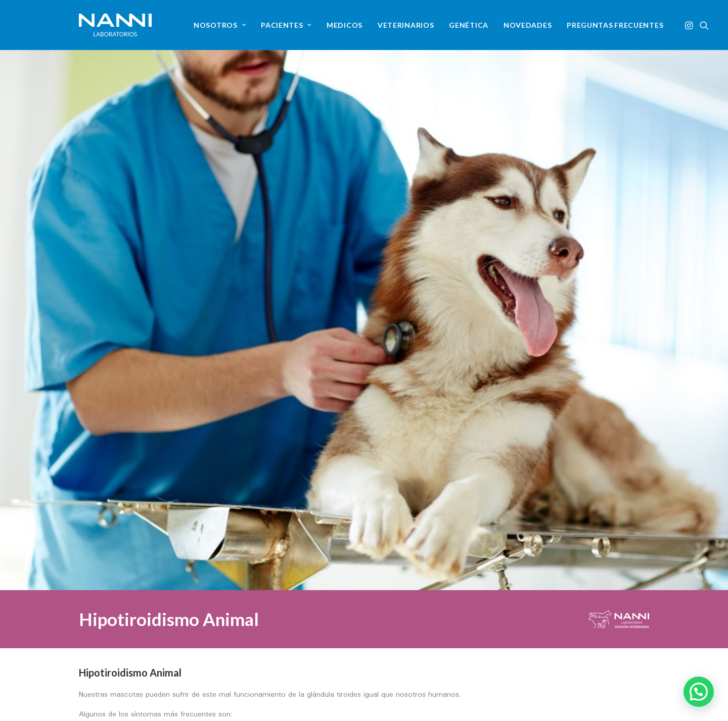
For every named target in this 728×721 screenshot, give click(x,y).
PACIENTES (286, 25)
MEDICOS (345, 25)
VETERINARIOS (406, 25)
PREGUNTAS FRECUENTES (615, 25)
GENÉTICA (469, 25)
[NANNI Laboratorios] (115, 25)
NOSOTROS (220, 25)
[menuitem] (220, 25)
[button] (690, 25)
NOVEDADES (528, 25)
